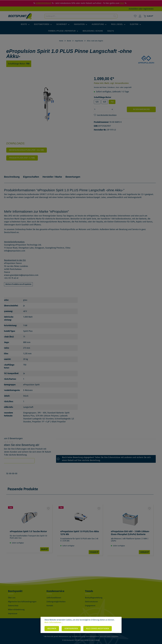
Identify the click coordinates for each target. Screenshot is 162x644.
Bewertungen (78, 175)
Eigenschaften (33, 175)
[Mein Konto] (140, 16)
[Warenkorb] (148, 16)
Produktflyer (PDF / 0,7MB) (22, 158)
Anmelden (133, 9)
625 (105, 102)
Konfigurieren (71, 629)
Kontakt (50, 603)
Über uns (12, 595)
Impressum (13, 611)
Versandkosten (76, 634)
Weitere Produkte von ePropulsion (18, 281)
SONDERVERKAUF (44, 3)
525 (97, 102)
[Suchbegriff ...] (78, 16)
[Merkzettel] (135, 16)
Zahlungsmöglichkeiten (56, 599)
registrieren (148, 9)
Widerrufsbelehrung (16, 607)
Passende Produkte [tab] (23, 486)
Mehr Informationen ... (54, 623)
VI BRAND (97, 637)
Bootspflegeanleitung (94, 595)
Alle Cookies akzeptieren (98, 629)
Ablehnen (52, 629)
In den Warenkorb (142, 109)
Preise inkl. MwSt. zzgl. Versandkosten (111, 83)
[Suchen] (115, 16)
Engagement (90, 603)
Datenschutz (13, 603)
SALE (122, 3)
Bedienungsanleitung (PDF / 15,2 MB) (27, 150)
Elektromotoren (91, 599)
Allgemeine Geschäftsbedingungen (22, 599)
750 (112, 102)
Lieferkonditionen (54, 595)
